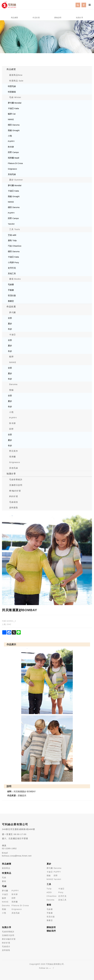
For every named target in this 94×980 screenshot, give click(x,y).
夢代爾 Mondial (15, 103)
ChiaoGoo (52, 896)
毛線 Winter (15, 97)
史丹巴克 (12, 268)
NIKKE (11, 119)
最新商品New (16, 75)
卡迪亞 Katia (13, 108)
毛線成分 (6, 946)
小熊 (10, 136)
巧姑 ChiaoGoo (15, 246)
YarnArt (11, 224)
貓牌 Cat (12, 114)
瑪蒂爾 (13, 457)
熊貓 (11, 390)
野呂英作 (14, 451)
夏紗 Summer (16, 180)
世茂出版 (12, 295)
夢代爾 (13, 312)
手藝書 (11, 290)
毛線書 (11, 284)
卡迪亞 (13, 335)
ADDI (49, 892)
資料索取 (14, 508)
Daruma (13, 384)
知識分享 (11, 474)
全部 (10, 318)
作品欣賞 (11, 307)
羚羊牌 (11, 147)
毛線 (4, 878)
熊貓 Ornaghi (14, 130)
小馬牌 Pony (13, 262)
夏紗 (10, 324)
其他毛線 (12, 174)
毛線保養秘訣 (16, 479)
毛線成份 (14, 502)
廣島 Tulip (12, 240)
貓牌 (11, 357)
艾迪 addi (12, 235)
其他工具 (12, 273)
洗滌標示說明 (16, 485)
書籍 (4, 881)
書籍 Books (15, 279)
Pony (61, 892)
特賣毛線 (12, 86)
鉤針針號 (14, 496)
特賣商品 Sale (16, 81)
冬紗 (10, 329)
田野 (11, 429)
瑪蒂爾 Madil (14, 158)
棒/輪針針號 (15, 491)
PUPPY (11, 141)
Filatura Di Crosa (15, 163)
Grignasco (12, 169)
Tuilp (49, 889)
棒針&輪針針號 (9, 939)
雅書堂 (11, 301)
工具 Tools (15, 229)
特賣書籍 (12, 92)
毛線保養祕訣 (8, 932)
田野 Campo (13, 152)
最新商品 (6, 868)
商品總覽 (11, 69)
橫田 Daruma (14, 125)
